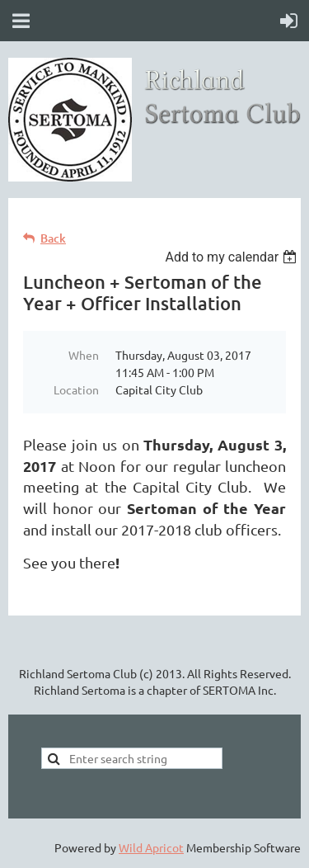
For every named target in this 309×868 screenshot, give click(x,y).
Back (53, 238)
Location (76, 389)
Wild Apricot (151, 847)
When (84, 355)
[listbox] (233, 257)
